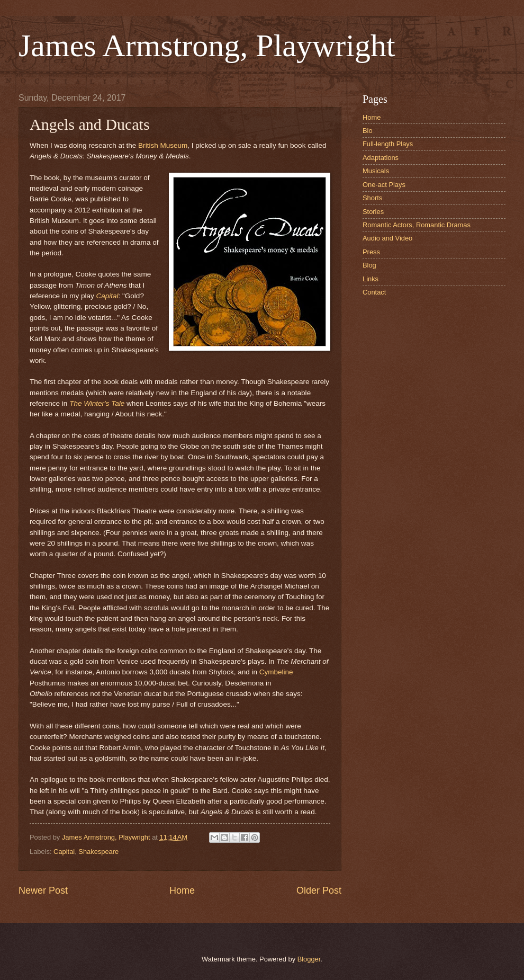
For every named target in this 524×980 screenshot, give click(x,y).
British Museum (163, 145)
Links (371, 279)
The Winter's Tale (97, 403)
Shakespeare (98, 852)
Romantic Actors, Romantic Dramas (417, 225)
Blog (369, 265)
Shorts (372, 198)
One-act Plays (384, 185)
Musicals (376, 171)
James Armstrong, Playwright (207, 46)
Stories (373, 212)
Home (182, 890)
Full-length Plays (388, 144)
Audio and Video (387, 238)
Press (371, 252)
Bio (368, 131)
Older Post (319, 890)
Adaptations (381, 158)
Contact (374, 292)
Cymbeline (276, 672)
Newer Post (43, 890)
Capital (107, 296)
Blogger (309, 959)
